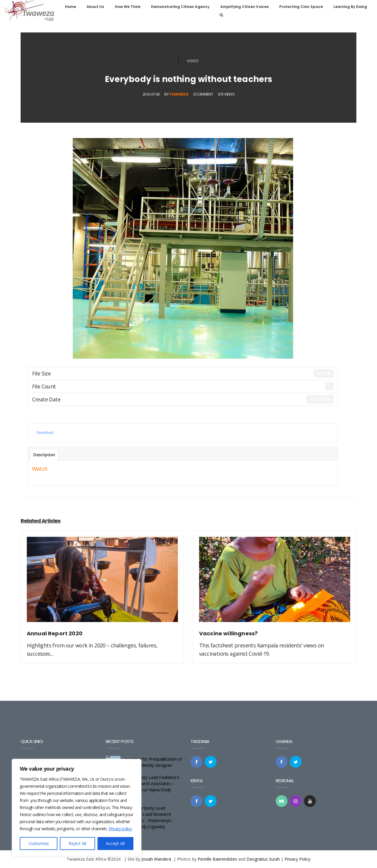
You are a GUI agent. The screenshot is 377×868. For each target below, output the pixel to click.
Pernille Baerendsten (217, 859)
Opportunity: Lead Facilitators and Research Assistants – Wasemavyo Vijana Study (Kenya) (152, 786)
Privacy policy (120, 829)
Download (45, 432)
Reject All (77, 843)
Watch (40, 469)
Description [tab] (44, 455)
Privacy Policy (297, 859)
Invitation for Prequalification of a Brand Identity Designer (153, 762)
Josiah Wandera (156, 859)
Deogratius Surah (263, 859)
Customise (39, 843)
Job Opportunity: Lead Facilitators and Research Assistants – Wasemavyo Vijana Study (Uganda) (148, 817)
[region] (77, 808)
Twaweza (179, 94)
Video (193, 61)
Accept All (115, 843)
